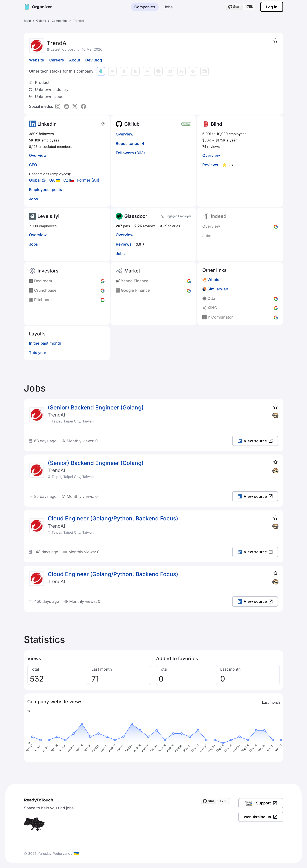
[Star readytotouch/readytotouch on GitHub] (234, 7)
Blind (216, 124)
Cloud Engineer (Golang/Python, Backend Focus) (113, 518)
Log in (272, 7)
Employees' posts (46, 190)
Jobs (168, 7)
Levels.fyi (49, 216)
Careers (57, 60)
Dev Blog (94, 60)
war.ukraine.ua (261, 817)
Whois (213, 280)
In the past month (45, 343)
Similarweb (218, 289)
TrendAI (56, 415)
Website (37, 60)
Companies (145, 7)
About (75, 60)
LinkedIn (47, 124)
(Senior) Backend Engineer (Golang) (96, 407)
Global (35, 180)
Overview (38, 155)
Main (27, 21)
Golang (41, 21)
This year (38, 353)
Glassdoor (136, 216)
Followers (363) (130, 153)
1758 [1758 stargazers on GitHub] (249, 7)
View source (255, 441)
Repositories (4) (131, 143)
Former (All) (88, 180)
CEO (33, 165)
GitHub (132, 124)
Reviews (210, 165)
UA (52, 180)
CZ (66, 180)
